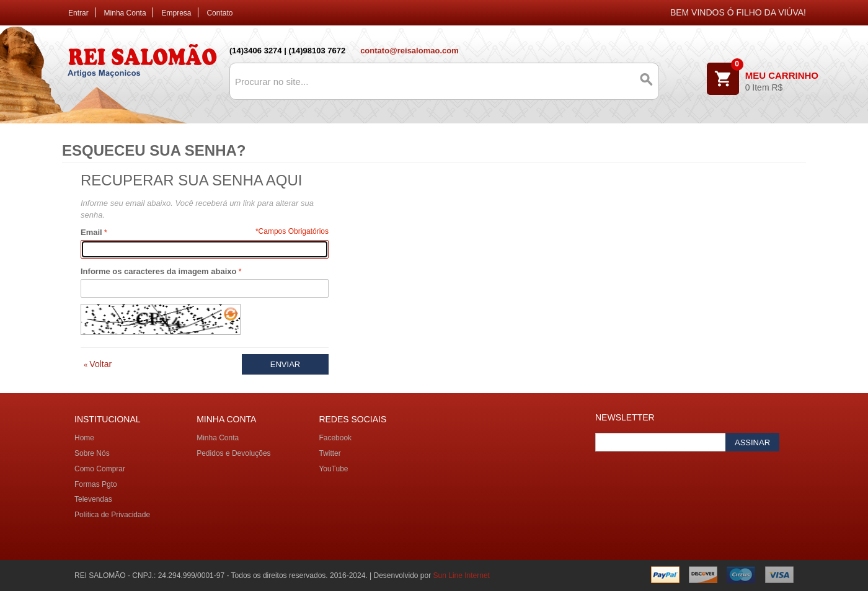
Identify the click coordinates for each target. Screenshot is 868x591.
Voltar (98, 364)
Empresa (177, 13)
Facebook (335, 438)
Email (91, 232)
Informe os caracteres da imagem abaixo (158, 271)
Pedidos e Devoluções (233, 453)
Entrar (78, 13)
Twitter (330, 453)
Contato (219, 13)
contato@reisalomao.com (410, 51)
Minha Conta (125, 13)
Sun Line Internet (462, 575)
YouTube (333, 469)
